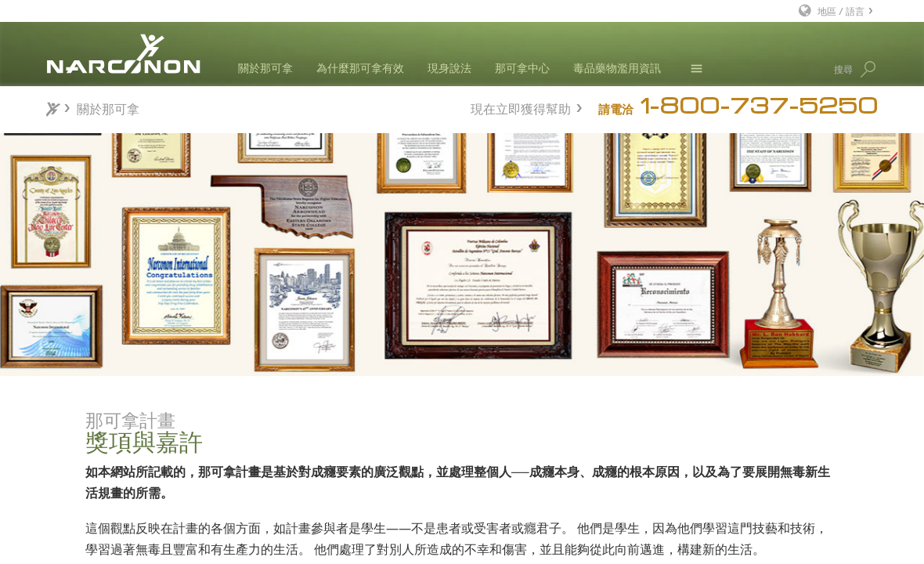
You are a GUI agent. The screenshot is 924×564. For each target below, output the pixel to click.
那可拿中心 (522, 68)
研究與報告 (186, 509)
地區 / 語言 (841, 11)
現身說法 (449, 68)
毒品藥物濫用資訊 (617, 68)
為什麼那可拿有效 (360, 68)
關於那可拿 (265, 68)
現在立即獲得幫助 (521, 107)
